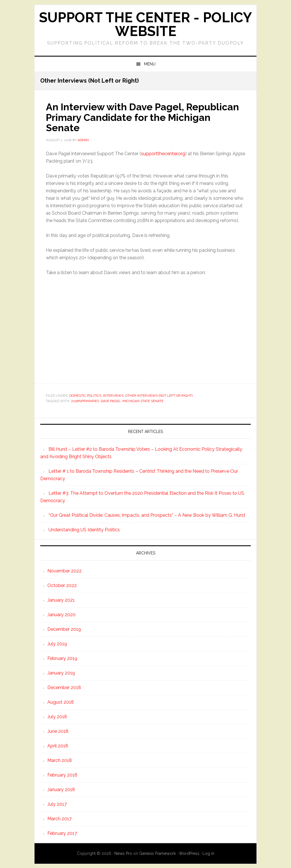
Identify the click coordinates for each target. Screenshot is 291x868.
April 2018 (58, 745)
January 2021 (61, 599)
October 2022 (62, 585)
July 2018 (57, 716)
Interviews (113, 395)
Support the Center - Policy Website (145, 24)
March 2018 (60, 760)
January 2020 (61, 614)
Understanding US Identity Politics (84, 529)
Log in (208, 853)
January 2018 (61, 789)
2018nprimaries (85, 400)
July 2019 (57, 643)
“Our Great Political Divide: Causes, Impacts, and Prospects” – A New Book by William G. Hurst (147, 515)
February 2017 (62, 833)
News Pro (123, 853)
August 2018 (61, 702)
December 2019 (64, 629)
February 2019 (62, 658)
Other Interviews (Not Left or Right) (159, 395)
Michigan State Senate (143, 400)
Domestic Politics (85, 395)
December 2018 (64, 687)
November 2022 (64, 570)
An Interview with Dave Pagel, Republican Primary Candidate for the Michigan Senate (139, 117)
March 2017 (59, 818)
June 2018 (58, 731)
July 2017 (57, 804)
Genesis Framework (157, 853)
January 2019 (61, 672)
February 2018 (62, 774)
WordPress (189, 853)
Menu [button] (150, 64)
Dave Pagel (111, 400)
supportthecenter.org (163, 153)
